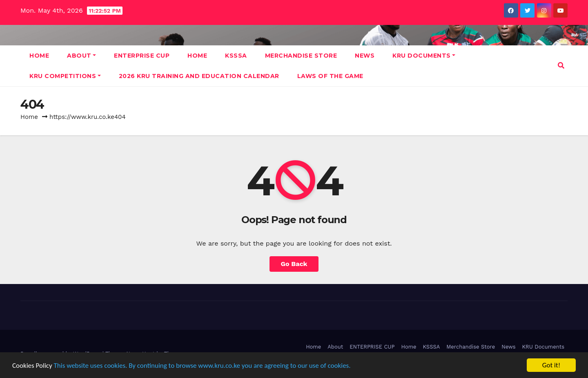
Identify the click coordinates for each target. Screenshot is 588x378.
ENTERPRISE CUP (142, 56)
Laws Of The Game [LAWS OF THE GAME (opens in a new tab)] (330, 76)
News (365, 56)
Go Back (294, 264)
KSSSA (236, 56)
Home (39, 56)
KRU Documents (424, 56)
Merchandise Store (301, 56)
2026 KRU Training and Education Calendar (199, 76)
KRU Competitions (65, 76)
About (81, 56)
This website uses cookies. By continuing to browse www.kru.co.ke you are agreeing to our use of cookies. (202, 366)
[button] (561, 66)
